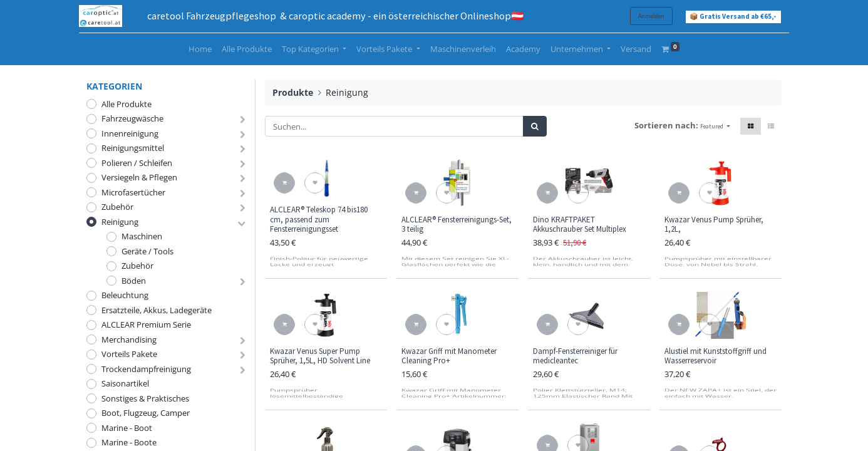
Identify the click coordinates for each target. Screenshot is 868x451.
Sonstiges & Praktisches (145, 398)
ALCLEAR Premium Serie (146, 324)
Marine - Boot (127, 428)
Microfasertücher (133, 192)
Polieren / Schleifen (137, 163)
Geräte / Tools (147, 251)
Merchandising (129, 340)
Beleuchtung (125, 295)
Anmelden (644, 16)
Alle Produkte (127, 104)
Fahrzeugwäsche (132, 118)
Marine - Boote (129, 442)
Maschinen (142, 236)
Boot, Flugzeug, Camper (146, 413)
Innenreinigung (130, 133)
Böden (134, 281)
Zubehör (117, 207)
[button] (715, 126)
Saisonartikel (125, 383)
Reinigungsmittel (133, 148)
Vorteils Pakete (129, 354)
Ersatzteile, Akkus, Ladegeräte (157, 310)
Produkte (293, 92)
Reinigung (120, 222)
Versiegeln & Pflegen (139, 177)
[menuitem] (200, 49)
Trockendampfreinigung (146, 369)
